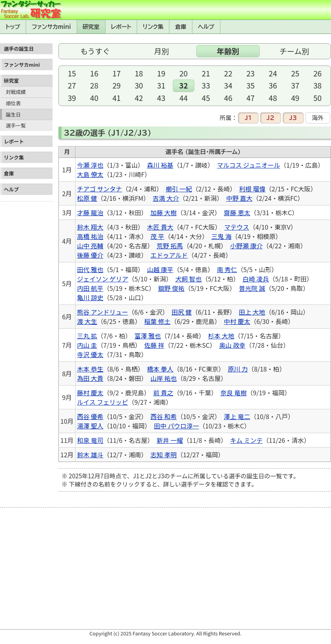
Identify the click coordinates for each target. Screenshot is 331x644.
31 (161, 85)
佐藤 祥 (154, 345)
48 (273, 98)
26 (318, 73)
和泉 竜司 (90, 440)
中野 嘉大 (239, 198)
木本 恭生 (90, 369)
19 (161, 73)
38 (318, 85)
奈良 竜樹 (234, 393)
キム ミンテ (246, 440)
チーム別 (294, 51)
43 (161, 98)
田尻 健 (182, 312)
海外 (318, 118)
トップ (13, 27)
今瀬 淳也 (90, 165)
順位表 (13, 103)
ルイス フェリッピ (103, 402)
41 (117, 98)
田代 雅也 (90, 269)
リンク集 (153, 27)
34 (228, 85)
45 (206, 98)
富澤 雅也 (148, 336)
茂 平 (157, 236)
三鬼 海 (222, 236)
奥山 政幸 (232, 345)
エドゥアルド (169, 255)
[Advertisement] (26, 322)
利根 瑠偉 (252, 189)
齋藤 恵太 (237, 212)
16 (94, 73)
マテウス (237, 227)
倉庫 (181, 27)
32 (184, 85)
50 (318, 98)
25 (295, 73)
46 (228, 98)
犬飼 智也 (188, 279)
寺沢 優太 (90, 354)
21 (206, 73)
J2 (271, 118)
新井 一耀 (170, 440)
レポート (121, 27)
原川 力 (238, 369)
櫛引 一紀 (179, 189)
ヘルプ (206, 27)
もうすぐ (95, 51)
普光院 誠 (252, 288)
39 (72, 98)
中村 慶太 (237, 321)
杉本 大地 (221, 336)
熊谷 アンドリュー (103, 312)
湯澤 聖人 (90, 426)
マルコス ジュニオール (248, 165)
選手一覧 (16, 125)
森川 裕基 (160, 165)
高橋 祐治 (90, 236)
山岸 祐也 (164, 378)
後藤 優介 (90, 255)
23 (251, 73)
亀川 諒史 (90, 297)
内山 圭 (87, 345)
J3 (293, 118)
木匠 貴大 (160, 227)
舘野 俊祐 (171, 288)
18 (139, 73)
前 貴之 (163, 393)
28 (94, 85)
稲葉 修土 (157, 321)
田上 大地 (252, 312)
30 (139, 85)
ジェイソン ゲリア (103, 279)
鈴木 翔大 (90, 227)
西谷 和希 (164, 416)
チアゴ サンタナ (100, 189)
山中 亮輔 (90, 246)
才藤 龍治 (90, 212)
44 (184, 98)
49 (295, 98)
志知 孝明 (164, 455)
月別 (162, 51)
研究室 (91, 27)
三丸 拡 (87, 336)
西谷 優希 (90, 416)
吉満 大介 (166, 198)
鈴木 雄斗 (90, 455)
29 (117, 85)
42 (139, 98)
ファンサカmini (51, 27)
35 (251, 85)
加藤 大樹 (164, 212)
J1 (248, 118)
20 (184, 73)
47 (251, 98)
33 (206, 85)
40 (94, 98)
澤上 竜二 (237, 416)
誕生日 (13, 114)
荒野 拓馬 (170, 246)
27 (72, 85)
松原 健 (87, 198)
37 (295, 85)
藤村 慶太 (90, 393)
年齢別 (228, 51)
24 (273, 73)
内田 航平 (90, 288)
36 (273, 85)
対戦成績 (16, 92)
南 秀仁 (227, 269)
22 (228, 73)
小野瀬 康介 (246, 246)
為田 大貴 (90, 378)
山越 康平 (160, 269)
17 (117, 73)
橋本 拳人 (160, 369)
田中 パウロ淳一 (176, 426)
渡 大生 (87, 321)
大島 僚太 (90, 174)
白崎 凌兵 (256, 279)
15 (72, 73)
